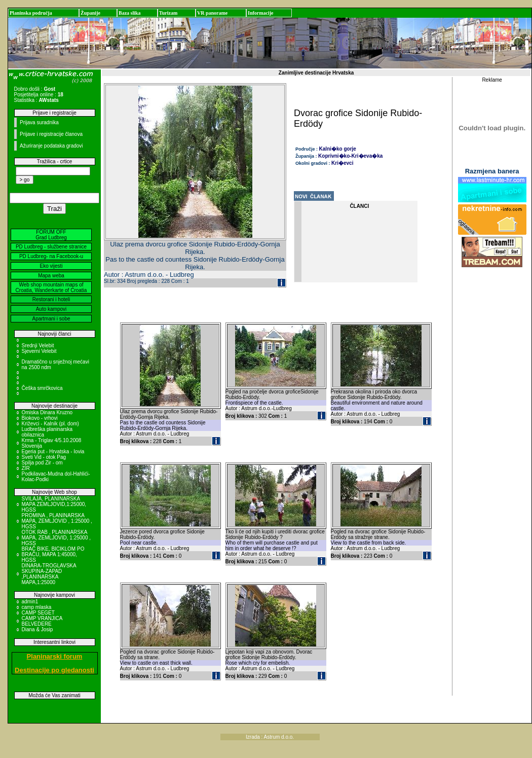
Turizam (168, 13)
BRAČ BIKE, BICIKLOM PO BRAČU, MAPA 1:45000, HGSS (53, 554)
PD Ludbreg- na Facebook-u (51, 256)
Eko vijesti (51, 266)
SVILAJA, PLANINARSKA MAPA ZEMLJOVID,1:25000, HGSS (54, 504)
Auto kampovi (51, 309)
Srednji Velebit (38, 346)
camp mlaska (37, 607)
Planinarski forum (55, 656)
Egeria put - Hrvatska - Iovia (53, 452)
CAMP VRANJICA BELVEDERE (42, 621)
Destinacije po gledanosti (54, 670)
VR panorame (212, 13)
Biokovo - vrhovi (40, 418)
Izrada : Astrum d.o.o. (270, 737)
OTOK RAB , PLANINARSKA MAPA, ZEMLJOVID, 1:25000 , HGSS (56, 538)
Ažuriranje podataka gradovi (51, 146)
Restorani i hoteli (51, 299)
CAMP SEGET (38, 613)
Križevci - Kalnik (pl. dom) (50, 424)
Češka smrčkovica (42, 388)
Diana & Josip (37, 629)
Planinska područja (31, 13)
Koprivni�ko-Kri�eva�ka (350, 156)
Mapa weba (51, 276)
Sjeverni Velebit (39, 351)
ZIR (26, 468)
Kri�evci (342, 163)
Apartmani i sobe (51, 319)
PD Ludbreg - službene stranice (51, 247)
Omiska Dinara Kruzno (47, 412)
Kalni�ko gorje (338, 149)
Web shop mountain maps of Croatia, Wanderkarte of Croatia (51, 287)
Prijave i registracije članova (51, 134)
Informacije (261, 13)
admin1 (30, 602)
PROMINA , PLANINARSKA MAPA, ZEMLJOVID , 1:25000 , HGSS (57, 521)
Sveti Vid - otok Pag (44, 457)
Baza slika (130, 13)
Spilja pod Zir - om (42, 463)
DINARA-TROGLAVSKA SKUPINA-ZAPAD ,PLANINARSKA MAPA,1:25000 (49, 574)
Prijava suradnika (39, 122)
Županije (90, 13)
